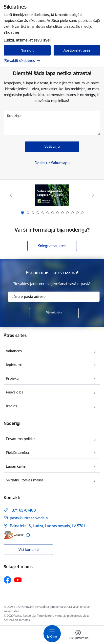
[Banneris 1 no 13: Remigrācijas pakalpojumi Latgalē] (52, 195)
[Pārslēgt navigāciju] (52, 634)
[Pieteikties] (54, 313)
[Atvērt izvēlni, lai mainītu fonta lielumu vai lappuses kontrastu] (78, 635)
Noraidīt (27, 50)
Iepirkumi (14, 365)
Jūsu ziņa (14, 116)
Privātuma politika (21, 439)
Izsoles (11, 406)
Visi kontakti (29, 550)
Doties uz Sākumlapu (52, 163)
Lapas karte (16, 466)
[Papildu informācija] (28, 535)
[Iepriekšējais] (11, 195)
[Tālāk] (93, 195)
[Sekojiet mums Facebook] (7, 580)
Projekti (12, 378)
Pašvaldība (15, 392)
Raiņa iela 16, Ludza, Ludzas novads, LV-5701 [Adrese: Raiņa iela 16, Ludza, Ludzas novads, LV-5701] (48, 526)
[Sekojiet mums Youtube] (18, 580)
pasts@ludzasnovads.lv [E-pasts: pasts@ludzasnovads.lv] (29, 518)
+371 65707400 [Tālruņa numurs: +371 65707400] (23, 510)
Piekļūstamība (17, 453)
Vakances (14, 351)
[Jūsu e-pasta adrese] (54, 297)
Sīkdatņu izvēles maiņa (25, 480)
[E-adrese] (14, 535)
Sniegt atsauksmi (52, 246)
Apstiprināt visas (77, 50)
